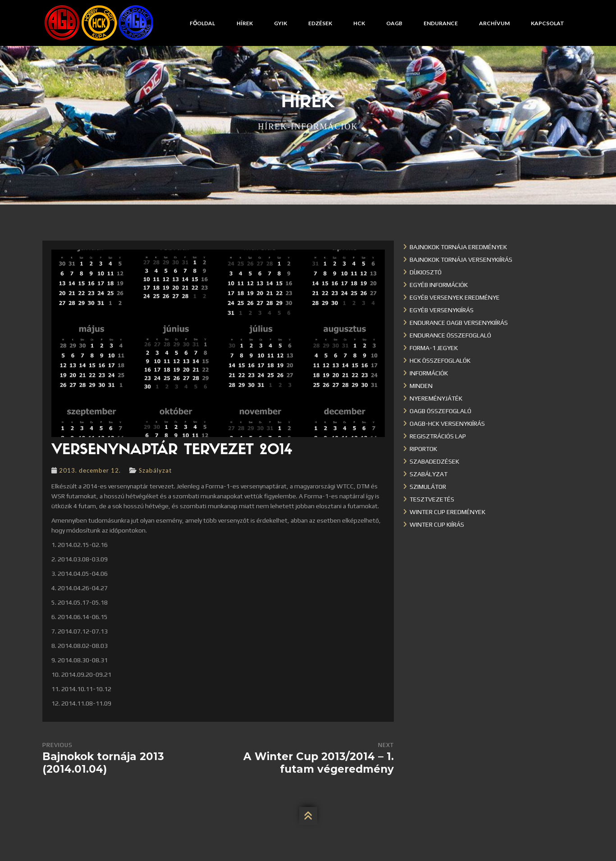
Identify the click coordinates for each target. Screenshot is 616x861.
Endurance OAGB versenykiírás (459, 323)
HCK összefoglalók (440, 360)
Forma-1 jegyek (434, 348)
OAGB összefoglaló (440, 411)
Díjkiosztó (426, 272)
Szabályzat (155, 470)
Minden (421, 386)
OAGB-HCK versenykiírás (447, 424)
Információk (429, 373)
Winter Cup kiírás (437, 524)
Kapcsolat (548, 23)
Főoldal (202, 23)
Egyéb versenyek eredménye (455, 297)
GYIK (281, 23)
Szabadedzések (434, 461)
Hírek (245, 23)
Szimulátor (428, 487)
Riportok (423, 449)
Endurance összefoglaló (450, 335)
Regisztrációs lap (438, 436)
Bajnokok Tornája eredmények (458, 247)
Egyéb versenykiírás (442, 310)
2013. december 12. (90, 470)
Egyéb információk (439, 285)
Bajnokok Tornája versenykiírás (461, 260)
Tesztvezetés (432, 499)
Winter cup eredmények (447, 512)
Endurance (441, 23)
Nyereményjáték (436, 398)
